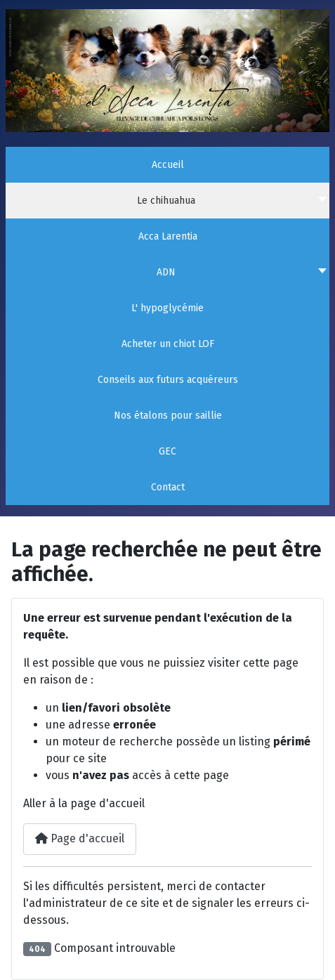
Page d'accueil (80, 838)
